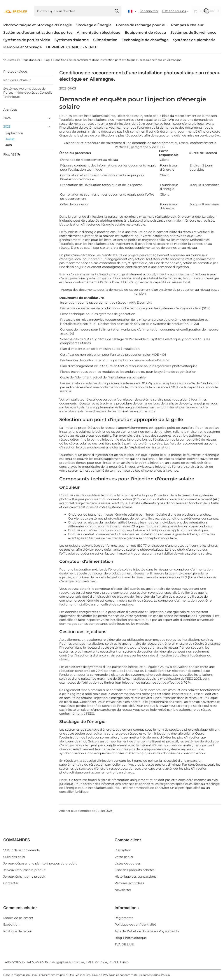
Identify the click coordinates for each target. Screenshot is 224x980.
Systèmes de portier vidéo (27, 40)
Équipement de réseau (145, 32)
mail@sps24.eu (61, 962)
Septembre (14, 133)
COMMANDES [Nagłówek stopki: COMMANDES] (17, 840)
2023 (7, 126)
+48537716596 (14, 962)
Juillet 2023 (104, 811)
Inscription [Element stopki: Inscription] (123, 850)
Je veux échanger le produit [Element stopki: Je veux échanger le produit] (24, 877)
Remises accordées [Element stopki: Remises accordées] (129, 883)
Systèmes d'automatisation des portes (38, 32)
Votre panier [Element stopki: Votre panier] (124, 857)
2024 (7, 118)
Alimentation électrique (99, 32)
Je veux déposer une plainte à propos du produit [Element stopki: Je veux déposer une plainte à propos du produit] (40, 863)
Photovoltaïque (15, 72)
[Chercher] (116, 11)
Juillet (10, 139)
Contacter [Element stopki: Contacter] (11, 883)
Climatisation (105, 40)
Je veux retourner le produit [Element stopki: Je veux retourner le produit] (24, 870)
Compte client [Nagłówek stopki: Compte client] (128, 840)
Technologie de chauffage (145, 40)
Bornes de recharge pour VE (141, 25)
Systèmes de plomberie (194, 40)
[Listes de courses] (175, 11)
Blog (47, 60)
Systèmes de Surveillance (193, 32)
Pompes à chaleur (187, 25)
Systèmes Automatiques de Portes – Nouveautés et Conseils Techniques (28, 93)
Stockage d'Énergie (94, 25)
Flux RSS (12, 154)
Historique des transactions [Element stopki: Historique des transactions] (136, 877)
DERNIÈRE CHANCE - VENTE (72, 47)
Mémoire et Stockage (23, 47)
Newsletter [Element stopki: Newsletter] (123, 890)
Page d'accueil (31, 60)
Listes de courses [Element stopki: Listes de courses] (128, 863)
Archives (10, 110)
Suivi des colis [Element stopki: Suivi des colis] (14, 857)
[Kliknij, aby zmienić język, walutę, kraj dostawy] (132, 11)
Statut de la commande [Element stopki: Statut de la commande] (21, 850)
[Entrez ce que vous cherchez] (78, 11)
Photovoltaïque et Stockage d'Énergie (38, 25)
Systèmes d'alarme (72, 40)
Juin (9, 145)
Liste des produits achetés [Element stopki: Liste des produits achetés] (135, 870)
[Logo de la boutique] (15, 11)
